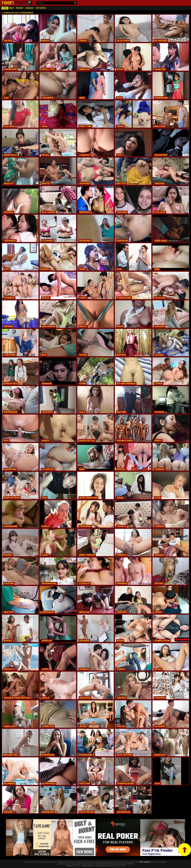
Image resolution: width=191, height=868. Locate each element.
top (185, 850)
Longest (29, 8)
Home (5, 8)
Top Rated (41, 8)
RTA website (145, 862)
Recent (20, 8)
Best (12, 8)
